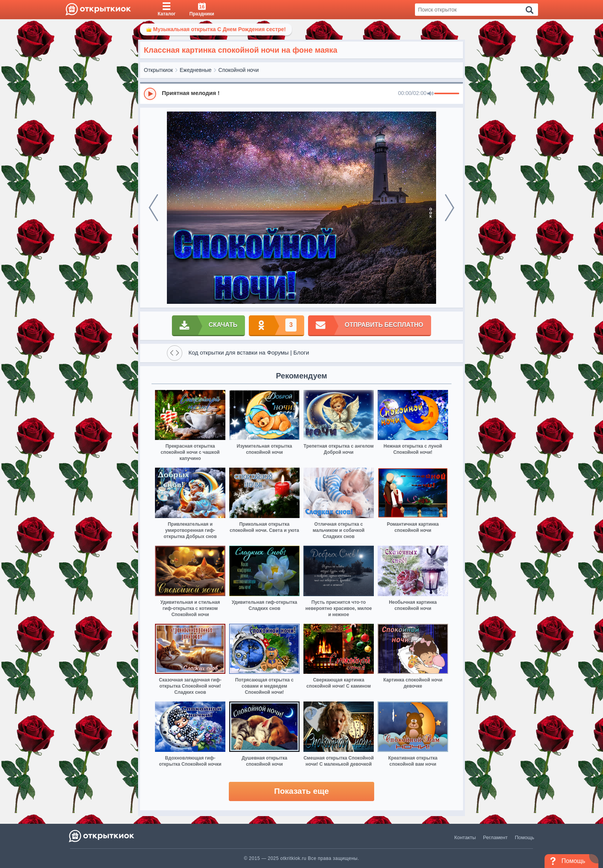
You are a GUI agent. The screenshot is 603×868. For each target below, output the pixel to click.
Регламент (495, 837)
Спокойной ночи (239, 70)
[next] (450, 208)
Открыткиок (158, 70)
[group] (301, 93)
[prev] (153, 208)
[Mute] (430, 94)
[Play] (150, 94)
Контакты (465, 837)
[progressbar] (447, 94)
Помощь (525, 837)
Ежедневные (196, 70)
